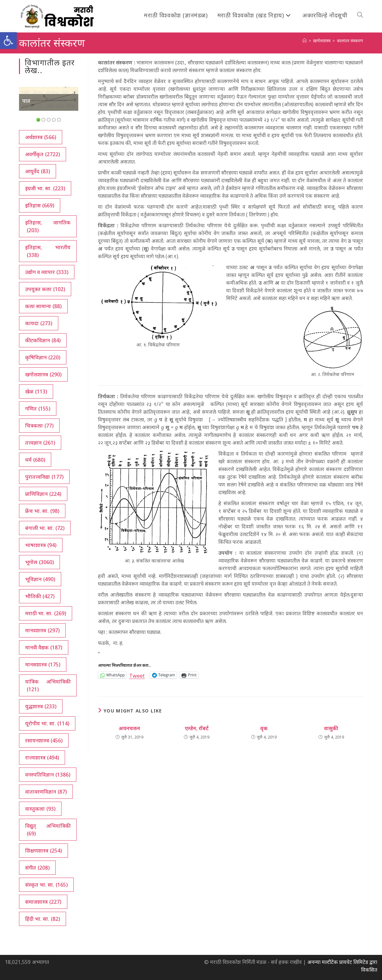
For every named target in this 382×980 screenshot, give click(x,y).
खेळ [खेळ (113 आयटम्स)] (36, 391)
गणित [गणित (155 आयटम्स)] (38, 409)
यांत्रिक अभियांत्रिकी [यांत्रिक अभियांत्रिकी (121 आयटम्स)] (48, 686)
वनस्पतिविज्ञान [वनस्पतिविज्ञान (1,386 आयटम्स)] (48, 775)
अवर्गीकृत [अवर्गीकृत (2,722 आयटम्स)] (43, 154)
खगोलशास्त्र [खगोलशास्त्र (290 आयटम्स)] (43, 374)
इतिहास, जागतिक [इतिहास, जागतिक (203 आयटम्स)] (48, 226)
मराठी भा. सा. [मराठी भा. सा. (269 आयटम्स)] (46, 613)
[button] (8, 41)
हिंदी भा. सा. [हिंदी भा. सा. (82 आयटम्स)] (43, 919)
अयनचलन (129, 728)
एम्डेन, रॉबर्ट (197, 728)
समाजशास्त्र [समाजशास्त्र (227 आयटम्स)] (43, 902)
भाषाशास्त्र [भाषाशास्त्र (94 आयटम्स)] (41, 545)
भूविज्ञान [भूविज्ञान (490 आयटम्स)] (40, 579)
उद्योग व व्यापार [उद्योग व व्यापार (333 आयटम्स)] (47, 272)
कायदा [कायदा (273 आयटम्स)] (39, 323)
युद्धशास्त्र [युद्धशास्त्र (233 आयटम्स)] (41, 706)
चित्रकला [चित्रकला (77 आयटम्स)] (39, 426)
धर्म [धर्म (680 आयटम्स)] (35, 460)
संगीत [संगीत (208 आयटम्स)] (37, 868)
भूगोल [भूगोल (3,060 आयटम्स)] (39, 562)
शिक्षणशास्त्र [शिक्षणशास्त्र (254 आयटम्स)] (43, 851)
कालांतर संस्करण (350, 41)
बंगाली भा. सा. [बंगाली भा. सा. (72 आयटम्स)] (45, 528)
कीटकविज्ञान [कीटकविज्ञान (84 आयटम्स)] (43, 340)
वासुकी (331, 728)
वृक (264, 728)
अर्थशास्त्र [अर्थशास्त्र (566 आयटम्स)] (41, 137)
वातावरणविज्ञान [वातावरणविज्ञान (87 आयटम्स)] (46, 792)
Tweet (137, 675)
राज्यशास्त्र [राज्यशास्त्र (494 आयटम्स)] (42, 758)
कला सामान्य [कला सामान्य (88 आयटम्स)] (43, 306)
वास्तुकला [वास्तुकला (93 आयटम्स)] (40, 809)
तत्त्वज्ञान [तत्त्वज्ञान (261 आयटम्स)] (40, 443)
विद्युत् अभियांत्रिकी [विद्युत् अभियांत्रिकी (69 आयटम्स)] (48, 830)
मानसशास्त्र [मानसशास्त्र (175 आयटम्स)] (43, 664)
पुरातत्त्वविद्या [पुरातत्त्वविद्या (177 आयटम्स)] (44, 477)
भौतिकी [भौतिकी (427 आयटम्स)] (40, 596)
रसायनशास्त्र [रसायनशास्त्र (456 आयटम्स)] (44, 740)
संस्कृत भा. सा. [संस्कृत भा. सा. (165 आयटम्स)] (46, 885)
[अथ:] (305, 41)
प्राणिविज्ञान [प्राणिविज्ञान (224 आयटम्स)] (43, 494)
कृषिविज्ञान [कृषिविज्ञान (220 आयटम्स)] (43, 357)
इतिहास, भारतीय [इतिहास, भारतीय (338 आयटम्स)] (48, 251)
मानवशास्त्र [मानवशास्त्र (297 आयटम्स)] (42, 630)
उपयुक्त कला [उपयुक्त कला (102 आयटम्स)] (45, 289)
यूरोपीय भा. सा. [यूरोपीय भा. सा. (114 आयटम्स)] (47, 723)
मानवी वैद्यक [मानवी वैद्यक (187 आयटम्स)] (44, 647)
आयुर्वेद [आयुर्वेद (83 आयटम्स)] (38, 171)
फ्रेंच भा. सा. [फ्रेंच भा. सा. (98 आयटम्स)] (42, 511)
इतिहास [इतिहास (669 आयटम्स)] (40, 205)
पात (26, 101)
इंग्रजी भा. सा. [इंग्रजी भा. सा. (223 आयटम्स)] (45, 188)
